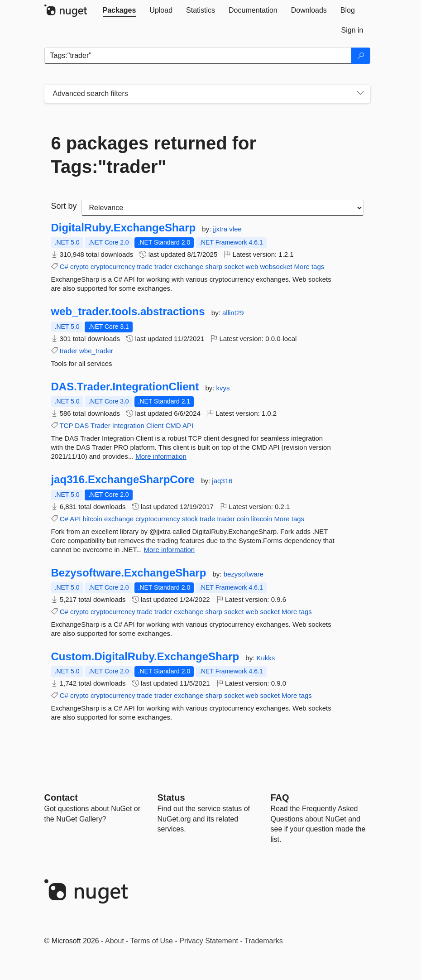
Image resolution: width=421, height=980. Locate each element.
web (252, 267)
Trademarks (264, 941)
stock (190, 519)
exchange (189, 267)
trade (145, 267)
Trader (100, 425)
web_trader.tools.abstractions (128, 312)
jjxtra (221, 229)
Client (155, 425)
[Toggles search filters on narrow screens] (360, 94)
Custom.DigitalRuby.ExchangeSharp (145, 657)
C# (64, 267)
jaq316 (222, 481)
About (115, 941)
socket (234, 267)
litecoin (262, 519)
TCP (66, 425)
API (188, 425)
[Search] (361, 56)
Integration (128, 425)
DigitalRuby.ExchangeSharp (124, 228)
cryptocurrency (113, 267)
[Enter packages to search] (198, 56)
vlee (235, 229)
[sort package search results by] (222, 208)
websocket (276, 267)
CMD (173, 425)
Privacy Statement (209, 941)
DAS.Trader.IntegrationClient (125, 387)
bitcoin (93, 519)
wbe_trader (96, 351)
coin (243, 519)
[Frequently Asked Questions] (280, 797)
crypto (79, 267)
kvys (223, 388)
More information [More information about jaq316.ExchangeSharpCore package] (170, 550)
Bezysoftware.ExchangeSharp (129, 573)
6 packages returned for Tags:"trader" (154, 155)
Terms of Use (152, 941)
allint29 (233, 313)
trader (163, 267)
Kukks (266, 658)
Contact (61, 797)
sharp (214, 267)
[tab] (120, 10)
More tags (309, 267)
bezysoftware (244, 574)
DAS (82, 425)
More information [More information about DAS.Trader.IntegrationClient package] (161, 456)
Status (171, 797)
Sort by (64, 206)
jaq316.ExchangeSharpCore (123, 480)
